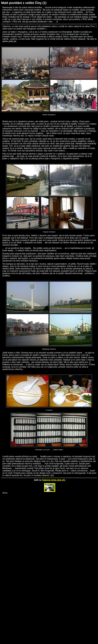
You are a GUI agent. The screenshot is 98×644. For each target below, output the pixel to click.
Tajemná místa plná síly (54, 480)
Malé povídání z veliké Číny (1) (24, 3)
